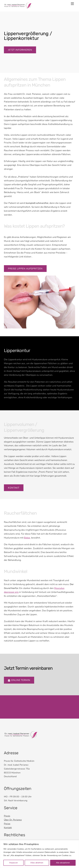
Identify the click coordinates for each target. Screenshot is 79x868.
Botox (27, 538)
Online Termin (19, 680)
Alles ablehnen (37, 863)
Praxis (7, 816)
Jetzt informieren (20, 50)
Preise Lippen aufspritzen (25, 269)
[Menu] (72, 4)
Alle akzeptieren (63, 863)
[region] (39, 854)
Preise (7, 824)
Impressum (10, 703)
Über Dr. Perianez (13, 820)
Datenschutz (11, 707)
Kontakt (14, 488)
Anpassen (13, 863)
